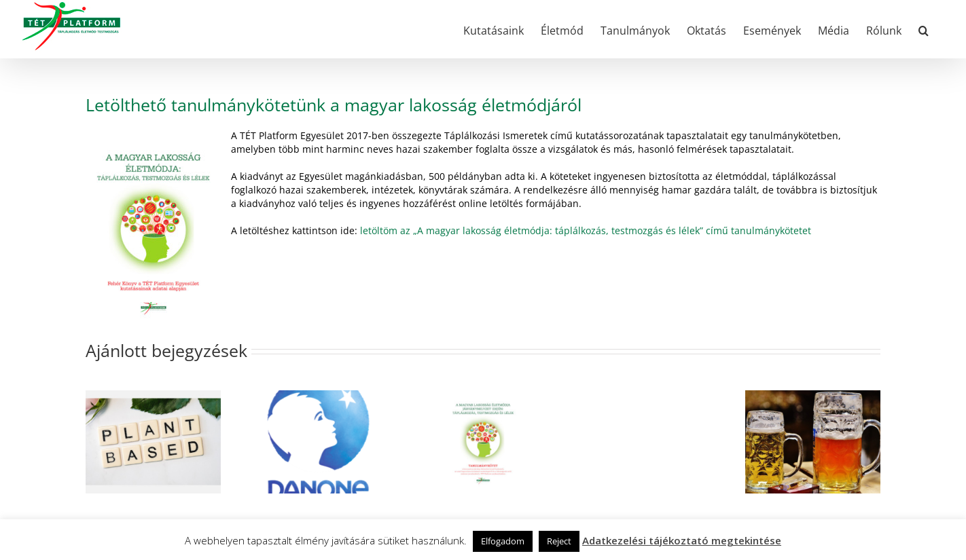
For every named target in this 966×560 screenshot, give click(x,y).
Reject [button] (559, 541)
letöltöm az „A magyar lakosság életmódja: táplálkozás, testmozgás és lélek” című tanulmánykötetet (586, 230)
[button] (924, 29)
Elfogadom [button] (503, 541)
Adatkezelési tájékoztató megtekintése (682, 540)
